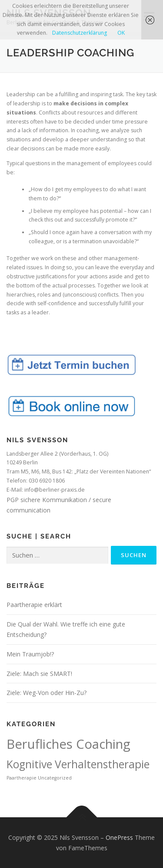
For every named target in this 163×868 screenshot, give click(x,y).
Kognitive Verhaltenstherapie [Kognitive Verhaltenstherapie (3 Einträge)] (78, 764)
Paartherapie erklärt (34, 605)
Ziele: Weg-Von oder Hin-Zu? (47, 693)
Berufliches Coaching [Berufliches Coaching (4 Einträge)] (68, 744)
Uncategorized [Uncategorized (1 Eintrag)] (55, 778)
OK (121, 33)
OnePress (119, 837)
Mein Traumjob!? (30, 654)
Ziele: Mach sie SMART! (39, 674)
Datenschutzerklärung (80, 33)
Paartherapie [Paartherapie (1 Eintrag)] (22, 778)
